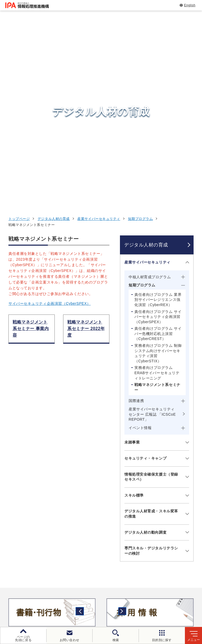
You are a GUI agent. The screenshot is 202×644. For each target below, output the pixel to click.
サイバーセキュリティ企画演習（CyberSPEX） (50, 126)
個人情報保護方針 (102, 594)
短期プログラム (141, 41)
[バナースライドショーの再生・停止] (116, 457)
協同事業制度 (114, 603)
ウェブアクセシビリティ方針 (153, 594)
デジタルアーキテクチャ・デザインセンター (110, 522)
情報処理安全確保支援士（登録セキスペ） (151, 300)
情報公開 (84, 603)
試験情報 (156, 498)
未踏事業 (132, 265)
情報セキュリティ (165, 485)
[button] (8, 435)
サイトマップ (147, 603)
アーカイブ (179, 603)
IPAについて (160, 543)
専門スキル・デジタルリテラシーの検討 (151, 373)
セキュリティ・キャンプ (145, 281)
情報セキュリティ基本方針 (42, 603)
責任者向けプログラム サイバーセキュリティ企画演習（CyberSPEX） (158, 139)
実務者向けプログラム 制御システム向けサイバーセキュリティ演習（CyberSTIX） (158, 176)
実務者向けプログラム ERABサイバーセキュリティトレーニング (157, 196)
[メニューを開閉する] (186, 85)
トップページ (19, 41)
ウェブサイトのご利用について (49, 594)
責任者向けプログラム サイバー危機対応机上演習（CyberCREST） (158, 156)
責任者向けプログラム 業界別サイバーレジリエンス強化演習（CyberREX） (158, 122)
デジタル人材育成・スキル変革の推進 (151, 337)
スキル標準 (134, 318)
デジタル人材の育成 (54, 41)
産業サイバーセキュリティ (99, 41)
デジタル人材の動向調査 (145, 355)
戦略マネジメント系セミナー (157, 210)
